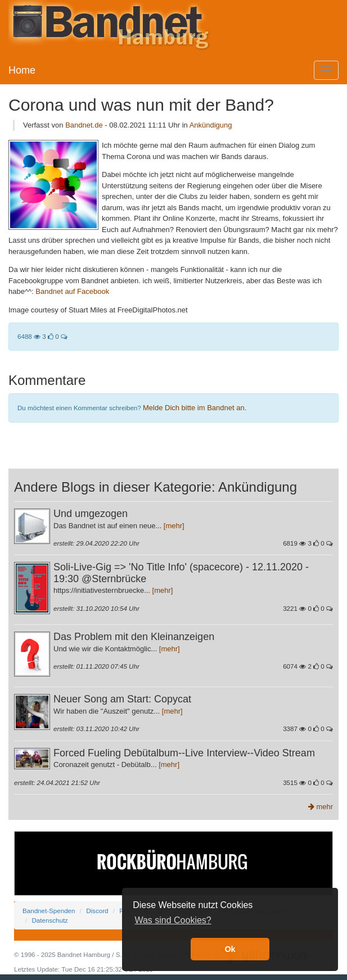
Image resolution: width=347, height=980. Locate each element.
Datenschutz (49, 920)
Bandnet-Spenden (49, 911)
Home (22, 70)
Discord (97, 911)
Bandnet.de (84, 125)
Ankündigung (211, 125)
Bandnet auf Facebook (72, 291)
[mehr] (174, 526)
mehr (321, 807)
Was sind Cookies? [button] (173, 920)
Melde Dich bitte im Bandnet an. (195, 408)
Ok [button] (230, 949)
